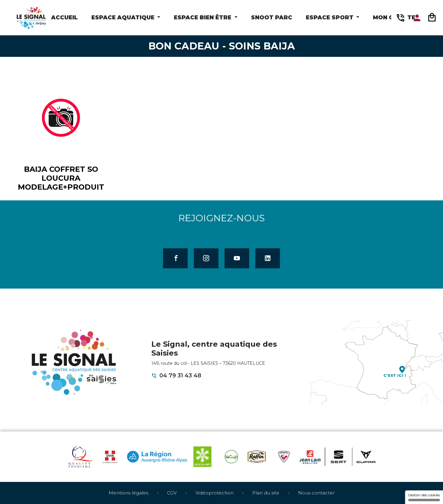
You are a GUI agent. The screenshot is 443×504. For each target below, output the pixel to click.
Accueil (64, 18)
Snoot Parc (272, 18)
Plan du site (266, 493)
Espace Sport (330, 18)
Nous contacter (316, 493)
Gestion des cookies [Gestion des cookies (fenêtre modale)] (424, 497)
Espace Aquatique (124, 18)
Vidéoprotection (214, 493)
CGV (172, 493)
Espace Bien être (203, 18)
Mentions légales (128, 493)
